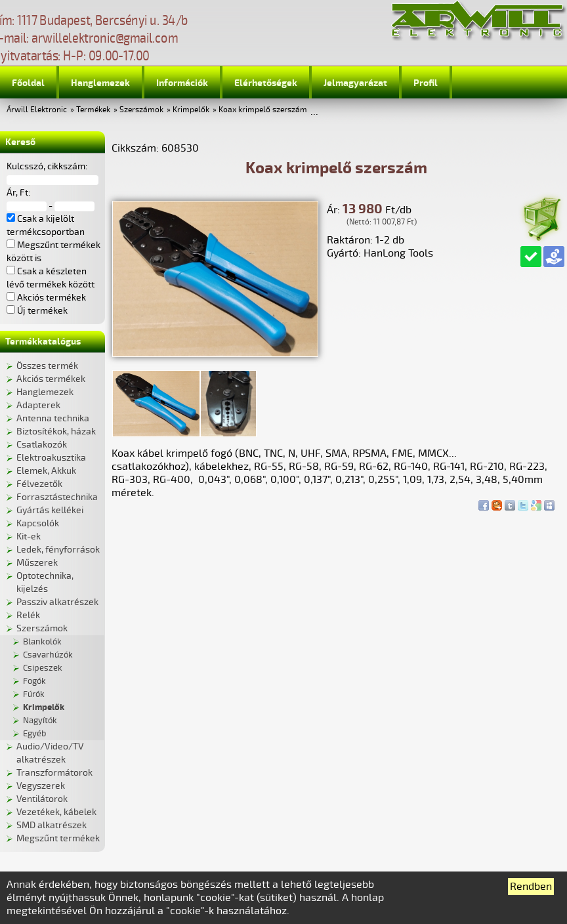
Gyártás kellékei (50, 510)
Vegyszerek (41, 786)
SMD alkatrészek (52, 825)
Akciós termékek (51, 379)
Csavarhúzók (48, 655)
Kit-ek (29, 536)
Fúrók (34, 694)
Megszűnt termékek (58, 838)
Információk (182, 83)
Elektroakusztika (51, 458)
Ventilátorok (42, 799)
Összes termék (47, 366)
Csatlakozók (42, 445)
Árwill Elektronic (37, 110)
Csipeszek (43, 668)
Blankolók (42, 642)
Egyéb (34, 734)
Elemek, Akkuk (46, 471)
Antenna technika (53, 418)
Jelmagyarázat (355, 83)
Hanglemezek (100, 83)
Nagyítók (40, 721)
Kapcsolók (38, 523)
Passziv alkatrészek (57, 602)
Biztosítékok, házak (56, 431)
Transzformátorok (54, 773)
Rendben (531, 887)
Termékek (93, 110)
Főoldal (28, 83)
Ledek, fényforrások (58, 550)
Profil (426, 83)
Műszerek (37, 563)
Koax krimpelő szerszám (263, 110)
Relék (28, 615)
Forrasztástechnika (57, 497)
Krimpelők (191, 110)
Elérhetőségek (266, 83)
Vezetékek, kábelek (56, 812)
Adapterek (38, 405)
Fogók (34, 681)
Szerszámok (141, 110)
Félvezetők (39, 484)
